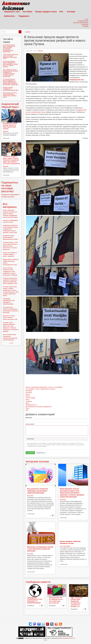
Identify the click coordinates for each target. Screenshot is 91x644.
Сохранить (30, 453)
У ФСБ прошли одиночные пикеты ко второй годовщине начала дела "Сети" (10, 57)
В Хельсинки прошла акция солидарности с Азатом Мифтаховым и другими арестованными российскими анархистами (10, 82)
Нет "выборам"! (30, 389)
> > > (11, 343)
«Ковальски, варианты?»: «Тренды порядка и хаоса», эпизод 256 (10, 254)
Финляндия (29, 391)
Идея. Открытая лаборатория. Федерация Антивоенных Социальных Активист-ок (77, 602)
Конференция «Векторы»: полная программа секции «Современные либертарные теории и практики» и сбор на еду (10, 229)
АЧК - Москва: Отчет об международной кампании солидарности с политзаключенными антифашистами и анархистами (10, 73)
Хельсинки (29, 392)
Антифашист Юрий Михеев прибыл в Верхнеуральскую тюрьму (10, 126)
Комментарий (30, 424)
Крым (27, 403)
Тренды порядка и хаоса (46, 12)
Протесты (53, 389)
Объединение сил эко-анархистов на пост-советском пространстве (56, 600)
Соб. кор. (51, 387)
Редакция (40, 51)
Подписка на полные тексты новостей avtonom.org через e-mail (10, 318)
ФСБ (27, 410)
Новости (28, 32)
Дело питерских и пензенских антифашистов (39, 407)
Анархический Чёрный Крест (39, 387)
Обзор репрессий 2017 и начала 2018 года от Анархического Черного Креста (10, 95)
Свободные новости (38, 582)
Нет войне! (28, 12)
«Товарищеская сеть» (77, 80)
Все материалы (10, 205)
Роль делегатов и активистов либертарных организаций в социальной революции (38, 491)
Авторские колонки (37, 461)
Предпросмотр (41, 453)
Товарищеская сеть (31, 405)
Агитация (71, 12)
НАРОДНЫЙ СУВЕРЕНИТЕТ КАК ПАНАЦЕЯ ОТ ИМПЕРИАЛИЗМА (35, 600)
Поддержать (24, 16)
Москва (28, 396)
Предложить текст (12, 12)
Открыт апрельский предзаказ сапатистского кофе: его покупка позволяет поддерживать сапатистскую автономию (10, 214)
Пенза (27, 400)
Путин (27, 408)
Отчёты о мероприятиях (42, 389)
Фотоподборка (58, 387)
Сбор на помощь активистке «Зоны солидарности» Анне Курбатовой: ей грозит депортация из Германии (10, 271)
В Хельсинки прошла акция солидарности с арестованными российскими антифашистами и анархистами (9, 48)
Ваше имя (29, 418)
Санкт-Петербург (30, 398)
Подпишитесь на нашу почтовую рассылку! (10, 187)
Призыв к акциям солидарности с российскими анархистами (10, 89)
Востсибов (30, 496)
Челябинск (29, 401)
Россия (28, 394)
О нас (45, 640)
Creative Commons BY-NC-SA (66, 638)
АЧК (62, 12)
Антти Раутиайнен (65, 546)
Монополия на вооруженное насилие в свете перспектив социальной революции (40, 549)
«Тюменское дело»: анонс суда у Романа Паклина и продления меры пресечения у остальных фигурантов (11, 160)
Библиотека (10, 16)
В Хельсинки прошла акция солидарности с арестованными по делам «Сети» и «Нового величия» (10, 64)
